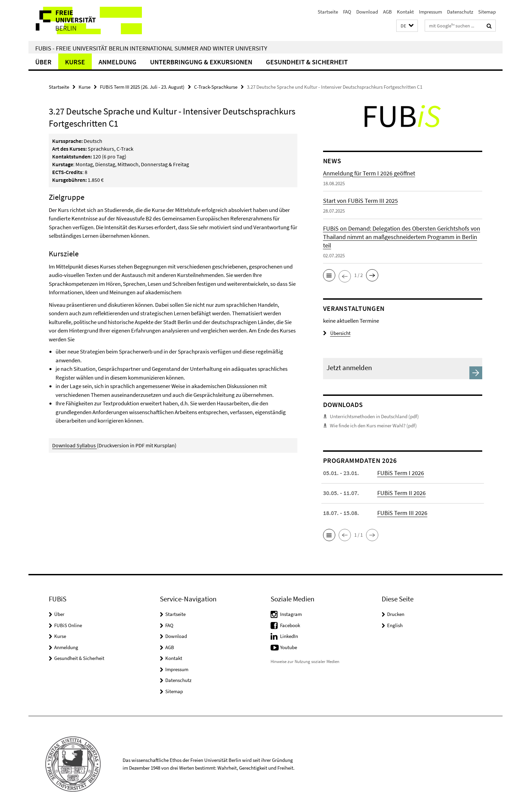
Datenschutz (460, 12)
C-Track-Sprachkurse (216, 87)
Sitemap (487, 12)
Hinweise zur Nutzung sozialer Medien (305, 661)
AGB (387, 12)
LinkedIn (289, 636)
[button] (407, 26)
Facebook (290, 625)
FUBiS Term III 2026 (402, 513)
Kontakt (405, 12)
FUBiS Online (68, 625)
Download (367, 12)
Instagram (291, 614)
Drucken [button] (396, 614)
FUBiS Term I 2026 (401, 473)
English (395, 625)
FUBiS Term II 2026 (401, 493)
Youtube (289, 647)
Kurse (75, 62)
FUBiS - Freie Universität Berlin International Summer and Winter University (151, 48)
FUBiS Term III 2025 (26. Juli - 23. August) (142, 87)
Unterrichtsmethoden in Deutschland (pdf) (374, 416)
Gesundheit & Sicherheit (307, 62)
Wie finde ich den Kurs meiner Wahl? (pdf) (373, 425)
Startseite (328, 12)
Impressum (430, 12)
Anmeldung (118, 62)
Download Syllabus (74, 445)
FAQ (347, 12)
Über (43, 62)
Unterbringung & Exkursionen (201, 62)
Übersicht (337, 333)
